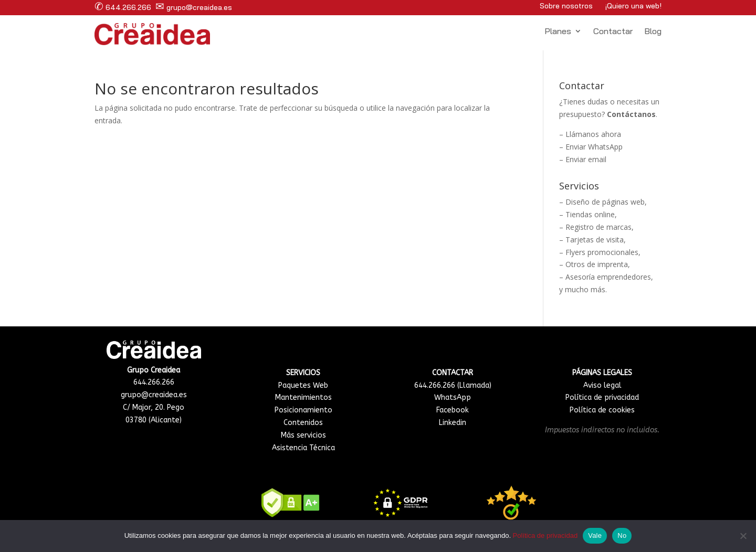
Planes (558, 32)
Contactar (613, 32)
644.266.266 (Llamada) (453, 385)
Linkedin (453, 423)
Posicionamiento (303, 410)
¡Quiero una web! (633, 6)
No (622, 535)
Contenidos (303, 423)
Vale (595, 535)
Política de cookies (602, 410)
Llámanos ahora (593, 134)
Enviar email (586, 159)
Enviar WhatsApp (594, 147)
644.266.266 (123, 7)
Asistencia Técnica (303, 448)
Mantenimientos (303, 397)
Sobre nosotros (566, 6)
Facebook (453, 410)
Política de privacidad (602, 397)
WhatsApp (453, 397)
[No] (743, 536)
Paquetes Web (303, 385)
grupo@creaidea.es (194, 7)
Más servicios (303, 435)
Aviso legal (602, 385)
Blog (653, 32)
